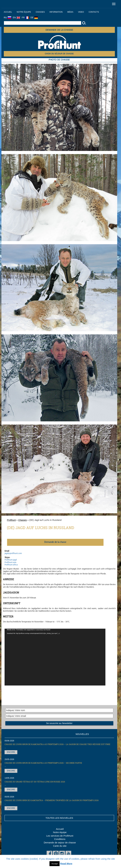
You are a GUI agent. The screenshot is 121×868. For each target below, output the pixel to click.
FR (25, 18)
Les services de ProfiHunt (60, 836)
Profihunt (11, 520)
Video (81, 12)
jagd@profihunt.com (13, 553)
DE (34, 18)
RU (7, 18)
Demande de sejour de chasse (60, 843)
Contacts (94, 12)
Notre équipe (24, 12)
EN (16, 18)
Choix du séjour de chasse (59, 54)
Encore (11, 752)
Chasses (40, 12)
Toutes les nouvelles (59, 818)
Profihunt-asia (10, 562)
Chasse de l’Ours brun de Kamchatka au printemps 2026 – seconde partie (43, 763)
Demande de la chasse (59, 30)
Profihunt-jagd (11, 560)
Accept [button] (55, 864)
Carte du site (60, 846)
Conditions (60, 839)
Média (70, 12)
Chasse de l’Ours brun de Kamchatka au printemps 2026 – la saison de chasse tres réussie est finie (57, 744)
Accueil (8, 12)
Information (56, 12)
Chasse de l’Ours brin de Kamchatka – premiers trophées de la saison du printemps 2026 (52, 800)
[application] (55, 657)
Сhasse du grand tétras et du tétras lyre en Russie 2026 (35, 782)
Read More (66, 864)
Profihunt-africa (11, 565)
